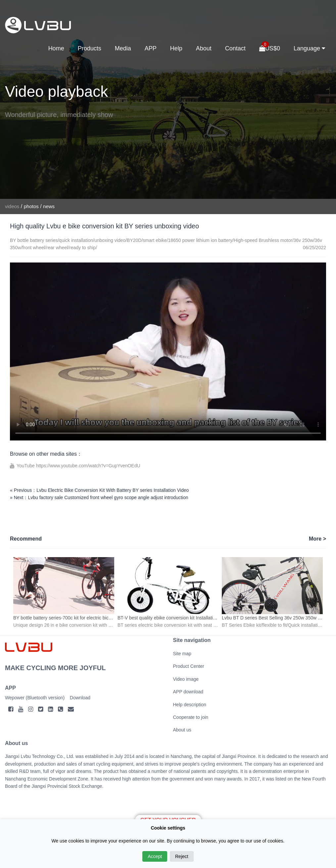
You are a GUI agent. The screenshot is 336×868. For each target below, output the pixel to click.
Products (90, 48)
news (49, 206)
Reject (182, 856)
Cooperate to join (191, 717)
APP (151, 48)
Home (56, 48)
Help (176, 48)
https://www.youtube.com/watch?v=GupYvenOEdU (88, 466)
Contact (235, 48)
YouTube (26, 466)
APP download (188, 692)
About (204, 48)
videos (12, 206)
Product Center (189, 666)
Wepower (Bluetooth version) (35, 698)
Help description (190, 705)
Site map (182, 654)
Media (123, 48)
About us (182, 730)
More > (317, 539)
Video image (186, 679)
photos (31, 206)
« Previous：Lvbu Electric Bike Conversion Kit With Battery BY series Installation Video (99, 490)
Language (309, 49)
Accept (155, 856)
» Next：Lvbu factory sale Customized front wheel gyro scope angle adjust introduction (99, 497)
